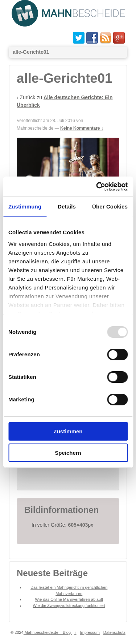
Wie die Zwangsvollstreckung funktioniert (69, 614)
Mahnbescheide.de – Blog (48, 641)
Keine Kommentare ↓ (82, 128)
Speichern (68, 453)
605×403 (78, 534)
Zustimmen (68, 431)
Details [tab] (67, 206)
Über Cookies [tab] (110, 206)
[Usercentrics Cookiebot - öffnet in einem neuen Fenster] (97, 187)
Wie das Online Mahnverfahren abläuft (69, 608)
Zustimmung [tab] (25, 206)
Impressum (90, 641)
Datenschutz (114, 641)
